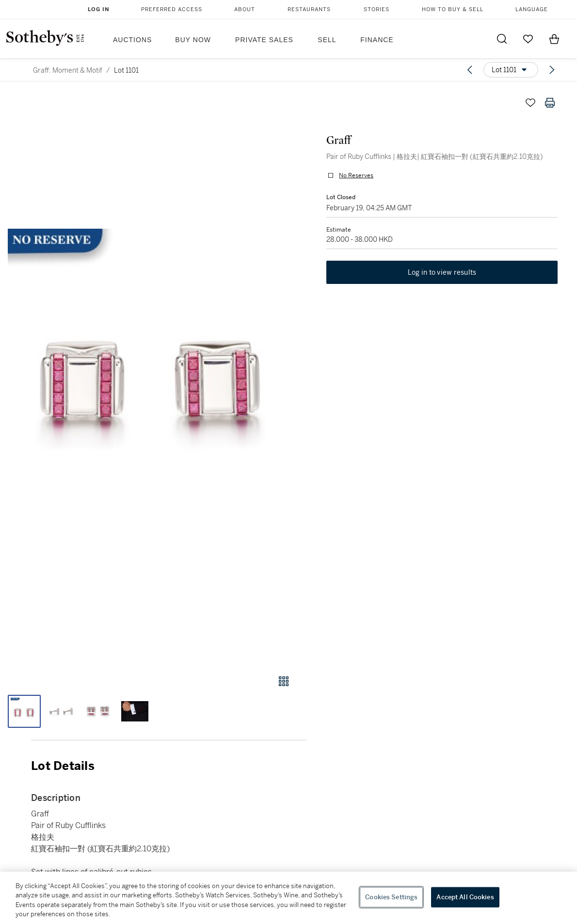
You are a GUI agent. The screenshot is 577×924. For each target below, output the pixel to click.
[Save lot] (530, 103)
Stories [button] (377, 9)
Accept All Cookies (465, 897)
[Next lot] (552, 70)
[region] (288, 898)
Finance (377, 40)
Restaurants (309, 9)
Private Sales (264, 40)
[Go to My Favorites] (528, 39)
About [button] (245, 9)
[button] (153, 375)
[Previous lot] (470, 70)
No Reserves (356, 175)
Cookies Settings (391, 897)
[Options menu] (511, 70)
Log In (99, 9)
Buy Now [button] (193, 40)
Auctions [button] (132, 40)
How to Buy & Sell (453, 9)
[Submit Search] (502, 39)
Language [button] (532, 9)
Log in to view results (442, 272)
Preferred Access (172, 9)
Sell (327, 40)
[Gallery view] (284, 681)
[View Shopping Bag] (554, 39)
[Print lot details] (550, 103)
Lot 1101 (126, 70)
